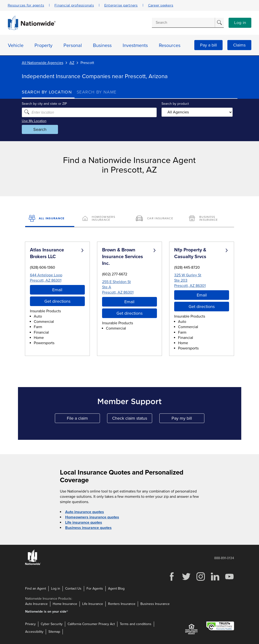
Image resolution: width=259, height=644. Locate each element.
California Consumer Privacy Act (91, 624)
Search (40, 129)
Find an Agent (36, 589)
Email (57, 290)
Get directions (57, 301)
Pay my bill (188, 419)
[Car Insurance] (156, 219)
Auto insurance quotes (85, 512)
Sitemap (54, 632)
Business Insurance (155, 604)
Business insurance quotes (88, 528)
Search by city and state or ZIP (44, 104)
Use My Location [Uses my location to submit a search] (34, 121)
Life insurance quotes (84, 522)
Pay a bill (208, 45)
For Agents (95, 589)
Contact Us (73, 589)
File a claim (83, 419)
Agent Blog (116, 589)
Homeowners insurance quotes (92, 517)
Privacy (30, 624)
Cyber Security (52, 624)
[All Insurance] (50, 219)
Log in (240, 23)
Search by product (175, 104)
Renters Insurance (122, 604)
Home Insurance (65, 604)
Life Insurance (93, 604)
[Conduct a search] (183, 23)
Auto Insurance (36, 604)
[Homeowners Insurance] (103, 219)
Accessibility (34, 632)
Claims (239, 45)
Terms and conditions (136, 624)
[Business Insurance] (209, 219)
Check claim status (132, 419)
